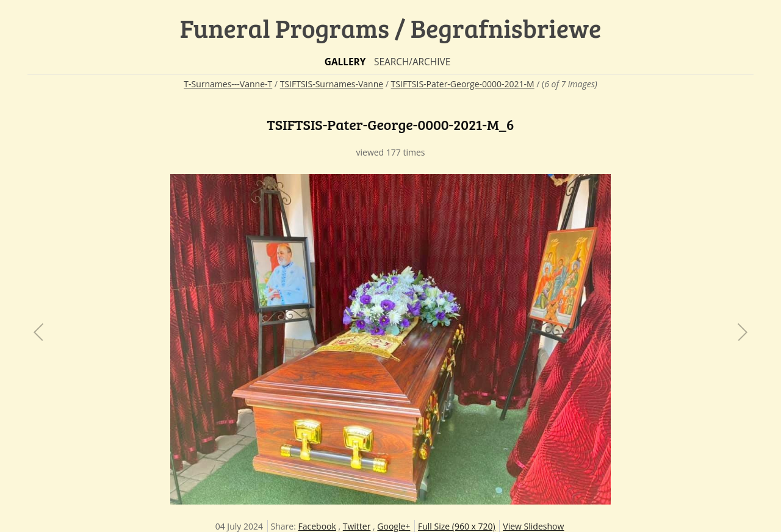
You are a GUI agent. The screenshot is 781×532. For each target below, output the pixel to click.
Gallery (345, 62)
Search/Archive (412, 62)
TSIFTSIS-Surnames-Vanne (332, 84)
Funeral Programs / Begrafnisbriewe (391, 28)
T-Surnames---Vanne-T (228, 84)
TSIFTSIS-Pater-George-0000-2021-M (463, 84)
